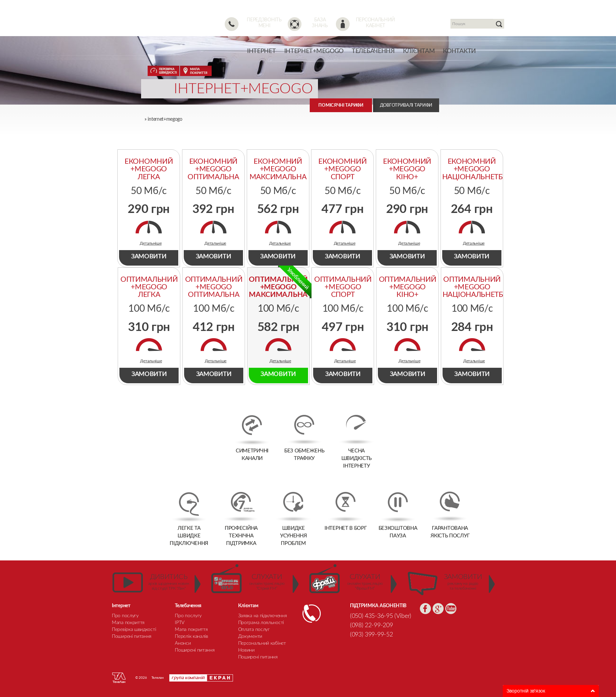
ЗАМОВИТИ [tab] (149, 257)
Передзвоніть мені (264, 23)
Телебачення (373, 51)
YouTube (451, 609)
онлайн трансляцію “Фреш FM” (365, 582)
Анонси (183, 643)
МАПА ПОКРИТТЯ (196, 71)
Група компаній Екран (201, 678)
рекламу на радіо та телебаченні (463, 582)
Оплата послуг (254, 630)
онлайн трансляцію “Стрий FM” (267, 582)
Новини (246, 650)
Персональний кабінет (375, 23)
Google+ (438, 609)
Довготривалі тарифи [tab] (406, 105)
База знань (320, 23)
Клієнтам (419, 51)
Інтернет (262, 51)
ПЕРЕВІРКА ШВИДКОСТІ (163, 71)
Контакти (459, 51)
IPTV (180, 623)
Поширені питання (258, 657)
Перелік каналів (192, 636)
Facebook (425, 609)
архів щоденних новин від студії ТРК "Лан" (169, 582)
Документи (250, 636)
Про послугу (125, 616)
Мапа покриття (128, 623)
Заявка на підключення (263, 616)
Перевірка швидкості (134, 630)
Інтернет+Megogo (314, 51)
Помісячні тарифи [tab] (341, 105)
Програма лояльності (261, 623)
